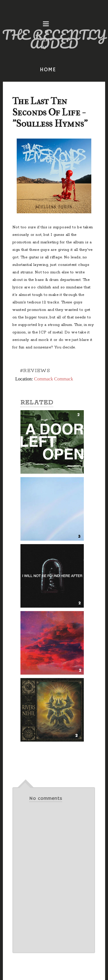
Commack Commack (54, 379)
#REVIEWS (35, 371)
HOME (48, 70)
